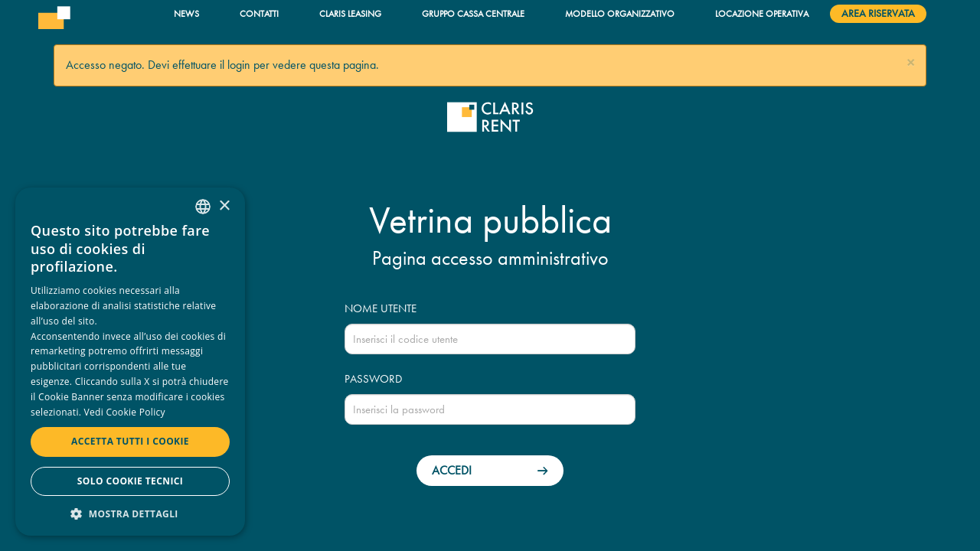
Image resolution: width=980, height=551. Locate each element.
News (186, 13)
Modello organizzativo (620, 13)
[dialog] (130, 362)
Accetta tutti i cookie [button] (130, 441)
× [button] (224, 206)
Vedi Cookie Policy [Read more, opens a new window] (125, 412)
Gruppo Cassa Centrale (473, 13)
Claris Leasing (350, 13)
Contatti (259, 13)
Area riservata (878, 13)
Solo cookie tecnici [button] (130, 481)
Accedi (452, 470)
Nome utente (381, 308)
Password (373, 379)
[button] (911, 63)
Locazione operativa (762, 13)
